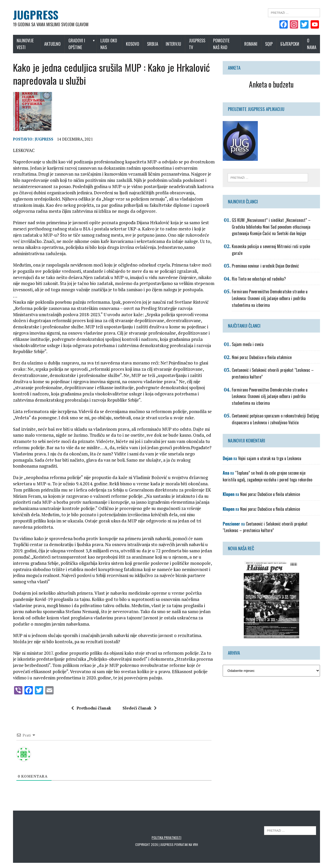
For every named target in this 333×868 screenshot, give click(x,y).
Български (290, 44)
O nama (312, 44)
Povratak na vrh (186, 844)
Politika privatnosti (166, 837)
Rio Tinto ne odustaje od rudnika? (259, 279)
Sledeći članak (140, 708)
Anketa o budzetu (271, 84)
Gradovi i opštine (77, 44)
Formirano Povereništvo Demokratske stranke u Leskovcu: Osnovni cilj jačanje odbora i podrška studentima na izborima (270, 298)
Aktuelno (52, 44)
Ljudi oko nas (109, 44)
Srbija (153, 44)
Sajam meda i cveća (248, 344)
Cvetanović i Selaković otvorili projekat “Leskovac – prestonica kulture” (265, 527)
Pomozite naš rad (221, 44)
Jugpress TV (197, 44)
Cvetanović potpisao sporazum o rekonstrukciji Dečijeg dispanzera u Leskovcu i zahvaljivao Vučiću (275, 419)
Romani (251, 44)
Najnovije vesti (25, 44)
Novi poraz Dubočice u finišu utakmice (262, 357)
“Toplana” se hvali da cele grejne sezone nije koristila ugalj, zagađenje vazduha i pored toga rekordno (267, 476)
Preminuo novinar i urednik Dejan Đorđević (265, 266)
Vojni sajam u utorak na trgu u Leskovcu (270, 458)
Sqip (269, 44)
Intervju (173, 44)
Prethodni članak (91, 708)
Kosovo (133, 44)
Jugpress (44, 139)
